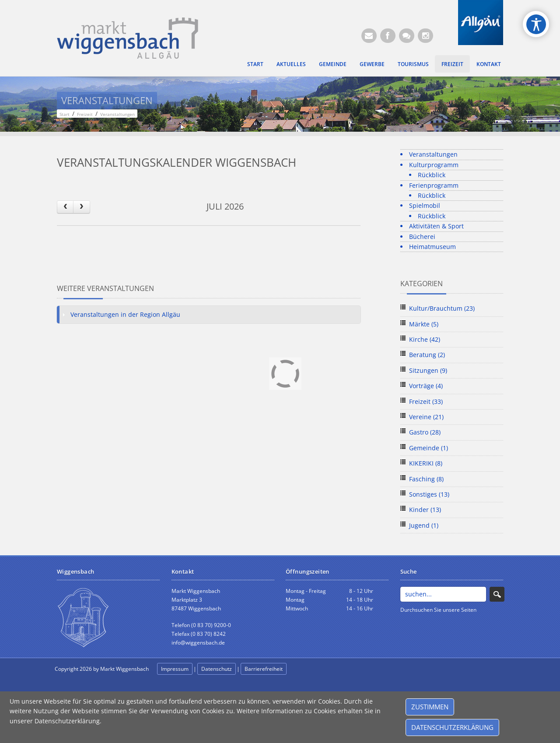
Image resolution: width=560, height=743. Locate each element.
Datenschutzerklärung (452, 727)
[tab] (209, 315)
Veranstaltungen (433, 154)
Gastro (425, 432)
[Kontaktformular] (407, 36)
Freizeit (452, 64)
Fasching (426, 479)
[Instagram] (425, 36)
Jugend (424, 525)
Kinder (425, 510)
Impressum (175, 669)
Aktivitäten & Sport (436, 226)
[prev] (65, 207)
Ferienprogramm (434, 185)
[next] (81, 207)
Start (255, 64)
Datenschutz (217, 669)
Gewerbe (372, 64)
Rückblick (432, 175)
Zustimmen (430, 707)
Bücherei (422, 237)
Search (497, 594)
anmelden (307, 669)
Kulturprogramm (434, 165)
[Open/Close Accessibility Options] (536, 24)
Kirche (425, 339)
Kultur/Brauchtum (442, 308)
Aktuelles (291, 64)
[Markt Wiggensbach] (128, 37)
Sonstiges (429, 494)
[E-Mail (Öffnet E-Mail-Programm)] (369, 36)
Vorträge (426, 386)
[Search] (443, 594)
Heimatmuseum (432, 247)
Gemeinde (333, 64)
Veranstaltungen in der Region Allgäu (125, 314)
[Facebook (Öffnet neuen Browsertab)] (388, 36)
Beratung (427, 355)
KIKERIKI (426, 463)
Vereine (426, 417)
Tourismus (413, 64)
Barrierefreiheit (264, 669)
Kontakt (489, 64)
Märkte (424, 324)
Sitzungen (428, 370)
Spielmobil (425, 205)
